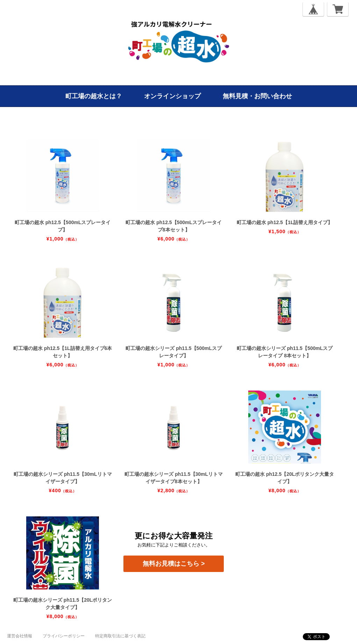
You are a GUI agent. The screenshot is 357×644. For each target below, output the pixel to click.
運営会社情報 (20, 636)
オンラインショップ (172, 96)
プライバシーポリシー (64, 636)
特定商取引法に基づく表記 (120, 636)
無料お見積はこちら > (174, 564)
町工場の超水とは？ (94, 96)
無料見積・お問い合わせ (257, 96)
